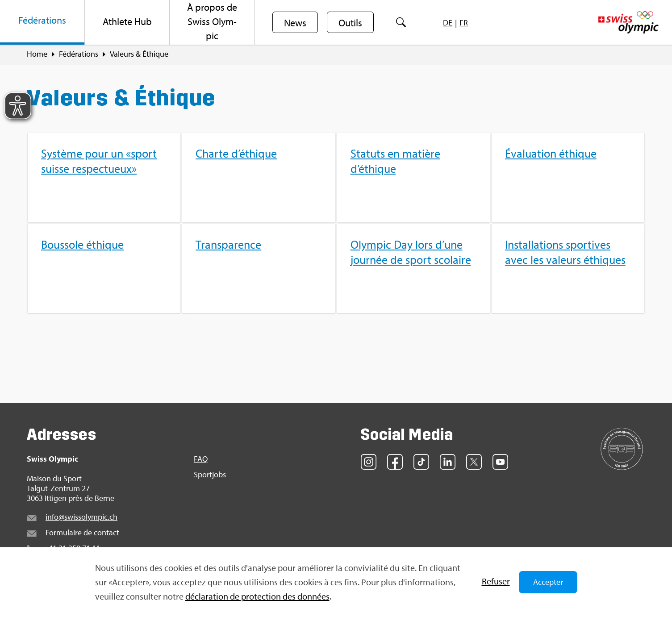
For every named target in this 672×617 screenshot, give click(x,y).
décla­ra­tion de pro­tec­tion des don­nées (257, 596)
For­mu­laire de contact (82, 532)
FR (464, 23)
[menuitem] (42, 22)
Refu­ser (496, 581)
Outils (350, 23)
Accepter (548, 582)
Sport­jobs (210, 475)
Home (37, 54)
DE (448, 23)
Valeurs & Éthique (139, 54)
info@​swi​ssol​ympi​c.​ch (81, 517)
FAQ (201, 459)
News (295, 23)
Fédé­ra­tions (79, 54)
